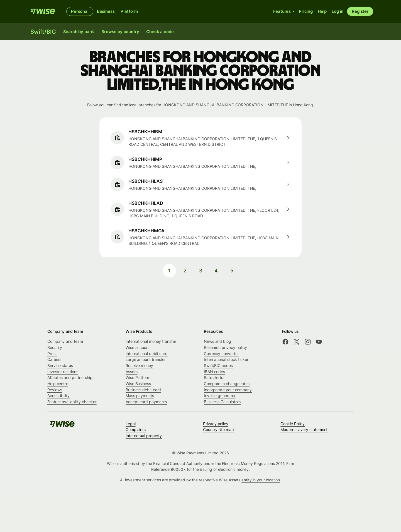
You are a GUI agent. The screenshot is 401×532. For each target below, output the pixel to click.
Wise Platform (138, 377)
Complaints (136, 429)
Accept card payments (146, 402)
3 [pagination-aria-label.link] (201, 271)
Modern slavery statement (304, 429)
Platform (129, 11)
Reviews (55, 390)
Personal (80, 11)
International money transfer (151, 341)
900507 (178, 469)
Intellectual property (144, 436)
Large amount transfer (146, 359)
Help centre (58, 384)
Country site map (218, 429)
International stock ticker (226, 359)
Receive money (139, 365)
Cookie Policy (293, 424)
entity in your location (261, 480)
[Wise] (43, 11)
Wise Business (138, 384)
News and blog (217, 341)
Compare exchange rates (227, 384)
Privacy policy (216, 424)
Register (360, 11)
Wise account (138, 347)
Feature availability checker (72, 402)
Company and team (65, 341)
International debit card (147, 354)
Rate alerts (213, 377)
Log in (338, 11)
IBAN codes (214, 372)
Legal (131, 424)
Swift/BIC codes (218, 365)
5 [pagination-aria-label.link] (232, 271)
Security (55, 347)
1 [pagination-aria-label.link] (169, 271)
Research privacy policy (225, 347)
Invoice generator (220, 396)
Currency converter (221, 354)
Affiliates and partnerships (71, 377)
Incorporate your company (228, 390)
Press (52, 354)
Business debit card (143, 390)
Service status (60, 365)
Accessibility (58, 396)
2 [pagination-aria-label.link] (185, 271)
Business (106, 11)
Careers (54, 359)
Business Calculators (222, 402)
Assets (132, 372)
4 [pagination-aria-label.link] (216, 271)
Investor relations (63, 372)
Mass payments (140, 396)
